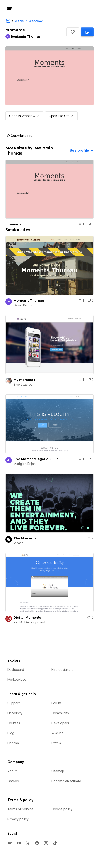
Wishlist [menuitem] (57, 733)
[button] (73, 32)
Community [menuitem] (60, 713)
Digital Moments (27, 618)
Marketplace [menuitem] (17, 680)
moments (13, 224)
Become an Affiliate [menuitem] (66, 781)
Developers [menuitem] (60, 723)
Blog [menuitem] (11, 733)
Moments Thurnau (29, 301)
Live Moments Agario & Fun (36, 459)
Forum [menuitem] (56, 703)
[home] (9, 9)
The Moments (25, 538)
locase (19, 543)
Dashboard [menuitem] (16, 670)
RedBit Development (29, 622)
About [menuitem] (12, 771)
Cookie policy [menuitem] (62, 809)
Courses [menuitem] (14, 723)
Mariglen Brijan (25, 464)
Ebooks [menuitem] (13, 743)
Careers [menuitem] (14, 781)
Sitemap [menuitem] (58, 771)
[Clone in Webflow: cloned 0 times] (87, 32)
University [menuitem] (15, 713)
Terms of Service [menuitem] (21, 809)
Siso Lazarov (23, 385)
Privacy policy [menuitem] (18, 819)
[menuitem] (10, 843)
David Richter (24, 305)
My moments (24, 380)
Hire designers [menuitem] (62, 670)
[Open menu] (92, 7)
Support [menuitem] (14, 703)
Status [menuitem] (56, 743)
